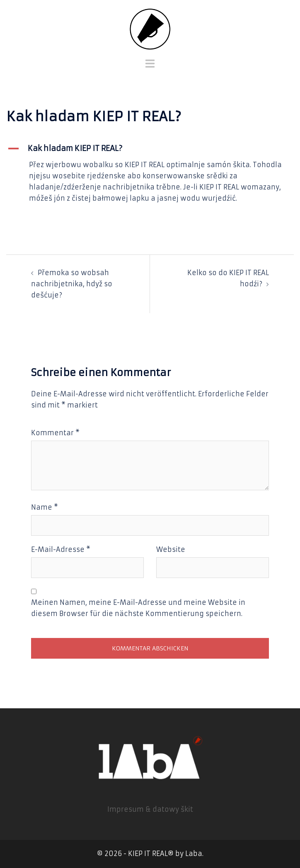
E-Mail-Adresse (61, 549)
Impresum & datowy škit (150, 809)
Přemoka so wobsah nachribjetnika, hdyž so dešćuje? (72, 284)
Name (45, 507)
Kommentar (55, 433)
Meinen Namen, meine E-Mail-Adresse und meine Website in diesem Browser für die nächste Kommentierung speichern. (138, 608)
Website (171, 549)
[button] (150, 149)
